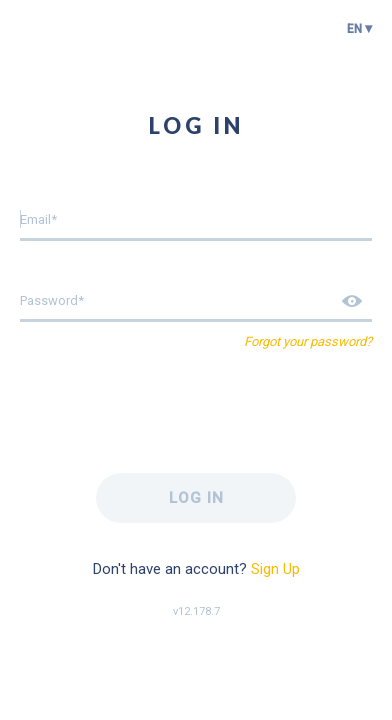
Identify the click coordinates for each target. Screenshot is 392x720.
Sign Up (275, 569)
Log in (196, 498)
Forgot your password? (308, 341)
